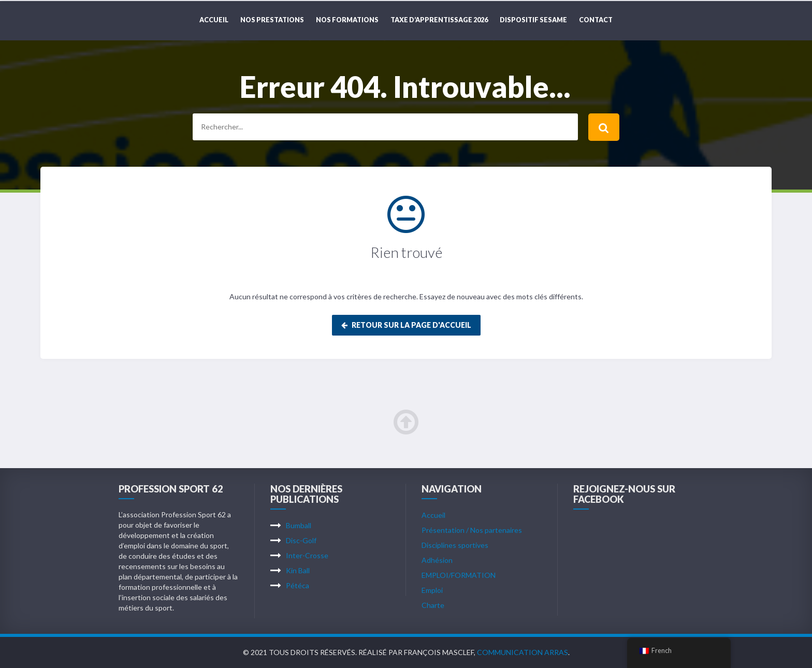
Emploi (432, 590)
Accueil (214, 20)
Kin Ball (298, 570)
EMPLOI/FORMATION (459, 575)
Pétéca (298, 585)
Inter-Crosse (307, 555)
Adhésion (437, 560)
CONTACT (596, 20)
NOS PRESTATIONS (272, 20)
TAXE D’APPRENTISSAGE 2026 (439, 20)
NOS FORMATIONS (347, 20)
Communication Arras (523, 652)
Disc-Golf (301, 540)
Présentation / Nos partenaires (472, 530)
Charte (433, 605)
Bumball (299, 525)
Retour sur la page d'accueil (406, 325)
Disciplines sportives (455, 545)
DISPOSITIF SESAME (533, 20)
